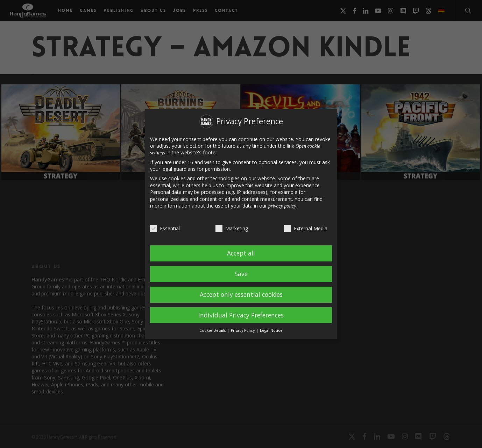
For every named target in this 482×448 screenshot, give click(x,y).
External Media (306, 228)
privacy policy (282, 206)
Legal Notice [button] (271, 330)
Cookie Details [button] (213, 330)
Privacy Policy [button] (243, 330)
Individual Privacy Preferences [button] (241, 315)
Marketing (232, 228)
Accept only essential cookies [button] (241, 294)
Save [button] (241, 274)
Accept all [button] (241, 253)
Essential (165, 228)
